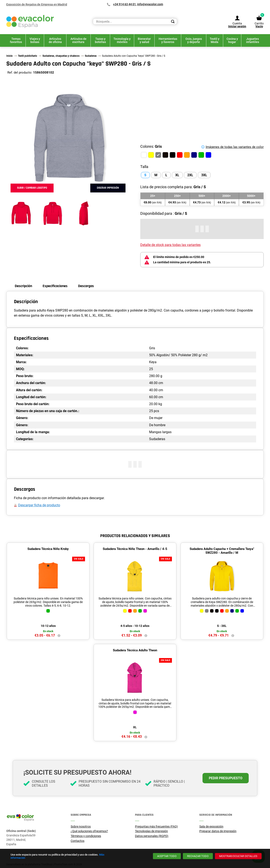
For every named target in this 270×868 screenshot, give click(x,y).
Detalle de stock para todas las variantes (170, 245)
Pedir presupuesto (226, 778)
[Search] (173, 21)
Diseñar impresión (108, 188)
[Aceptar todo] (167, 856)
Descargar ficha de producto (39, 505)
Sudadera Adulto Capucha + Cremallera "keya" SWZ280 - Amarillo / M (222, 551)
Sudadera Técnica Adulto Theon (135, 650)
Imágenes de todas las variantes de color (235, 147)
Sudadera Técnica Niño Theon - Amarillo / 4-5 (135, 549)
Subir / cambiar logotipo (32, 188)
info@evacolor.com (150, 4)
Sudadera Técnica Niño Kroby (48, 549)
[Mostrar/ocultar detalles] (238, 856)
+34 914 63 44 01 (124, 4)
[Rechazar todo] (198, 856)
